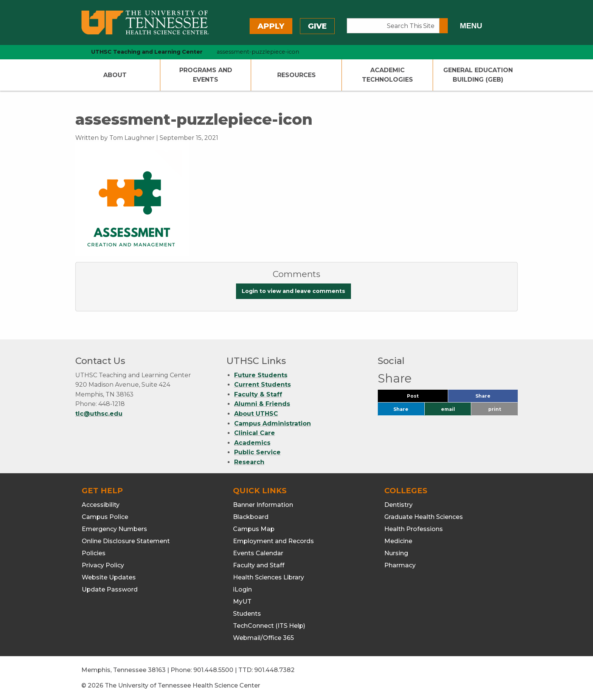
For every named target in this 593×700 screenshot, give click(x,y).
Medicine (398, 541)
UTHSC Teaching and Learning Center (147, 52)
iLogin (242, 589)
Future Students (261, 375)
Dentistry (398, 505)
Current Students (262, 385)
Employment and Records (273, 541)
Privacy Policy (103, 565)
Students (247, 614)
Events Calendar (258, 553)
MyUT (242, 602)
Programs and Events (206, 75)
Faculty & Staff (258, 394)
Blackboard (251, 517)
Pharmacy (400, 565)
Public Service (257, 452)
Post (422, 398)
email (448, 409)
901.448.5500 (213, 670)
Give (317, 26)
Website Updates (109, 577)
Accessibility (101, 505)
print (495, 409)
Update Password (110, 589)
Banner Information (263, 505)
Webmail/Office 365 (263, 638)
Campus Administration (272, 424)
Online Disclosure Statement (126, 541)
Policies (94, 553)
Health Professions (414, 529)
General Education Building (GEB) (478, 75)
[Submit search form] (444, 26)
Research (249, 462)
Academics (252, 443)
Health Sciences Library (269, 577)
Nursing (396, 553)
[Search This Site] (393, 26)
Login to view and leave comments (293, 291)
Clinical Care (255, 433)
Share (495, 398)
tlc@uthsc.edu (99, 414)
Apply (271, 26)
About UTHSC (256, 414)
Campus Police (105, 517)
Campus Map (254, 529)
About (115, 75)
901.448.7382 (274, 670)
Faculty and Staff (259, 565)
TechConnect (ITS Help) (269, 626)
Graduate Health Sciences (424, 517)
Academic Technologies (387, 75)
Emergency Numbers (114, 529)
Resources (296, 75)
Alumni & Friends (262, 404)
